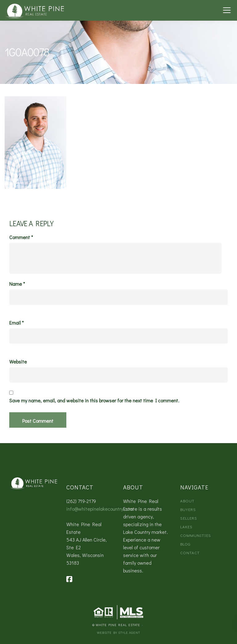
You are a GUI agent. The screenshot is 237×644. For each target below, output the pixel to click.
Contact (190, 553)
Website (18, 362)
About (187, 501)
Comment (21, 237)
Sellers (189, 518)
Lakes (186, 527)
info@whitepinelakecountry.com (100, 509)
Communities (196, 535)
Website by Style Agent (118, 632)
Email (17, 323)
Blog (185, 544)
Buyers (188, 509)
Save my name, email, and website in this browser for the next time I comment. (94, 401)
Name (17, 284)
